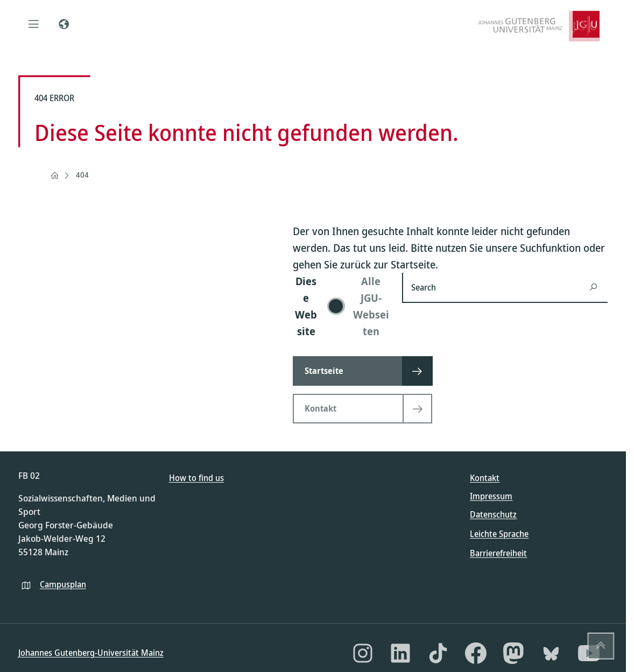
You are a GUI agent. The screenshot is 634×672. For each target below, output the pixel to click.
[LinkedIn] (400, 653)
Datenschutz (493, 514)
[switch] (341, 306)
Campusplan (63, 584)
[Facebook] (476, 653)
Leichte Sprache (499, 534)
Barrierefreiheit (498, 553)
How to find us (196, 478)
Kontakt (485, 478)
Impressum (491, 496)
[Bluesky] (551, 653)
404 (82, 175)
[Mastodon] (513, 653)
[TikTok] (438, 653)
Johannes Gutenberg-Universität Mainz (91, 653)
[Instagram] (363, 653)
